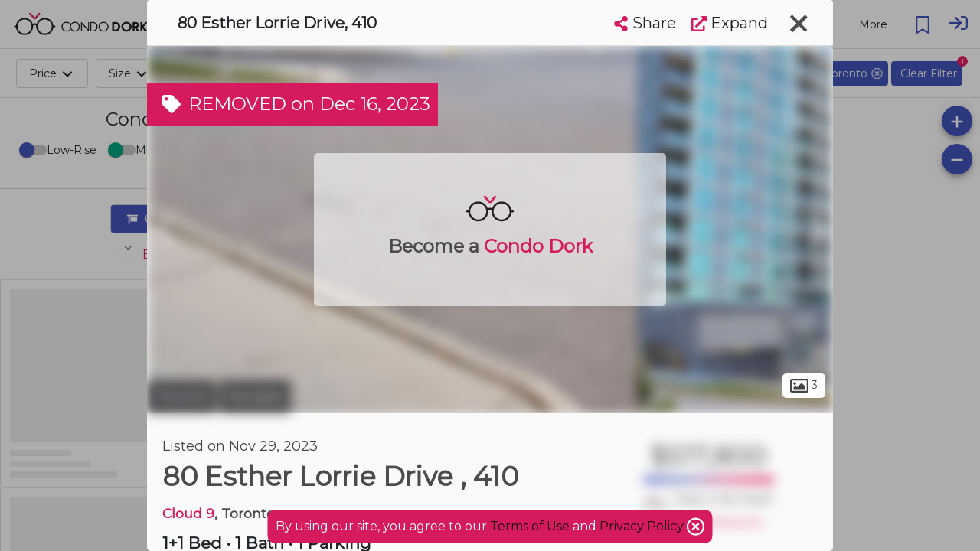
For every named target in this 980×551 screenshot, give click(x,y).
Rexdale (255, 396)
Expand (730, 23)
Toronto (181, 396)
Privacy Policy (643, 526)
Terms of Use (530, 526)
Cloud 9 (188, 513)
